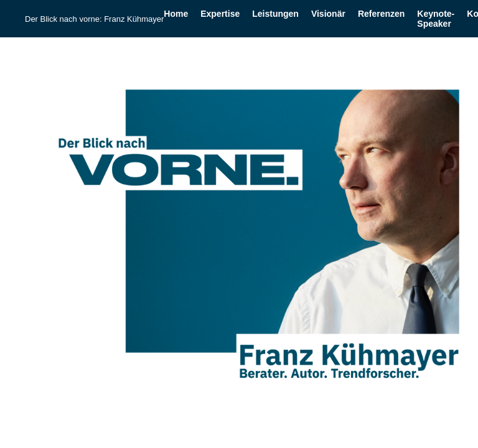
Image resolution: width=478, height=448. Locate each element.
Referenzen (381, 14)
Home (176, 14)
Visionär (328, 14)
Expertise (220, 14)
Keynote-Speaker (436, 19)
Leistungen (275, 14)
